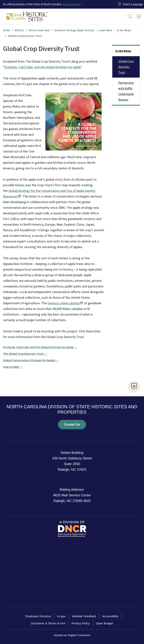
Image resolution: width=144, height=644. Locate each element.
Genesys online (65, 303)
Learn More (105, 30)
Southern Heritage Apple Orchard (74, 30)
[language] (133, 4)
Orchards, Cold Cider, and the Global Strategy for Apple (42, 67)
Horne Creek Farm (39, 30)
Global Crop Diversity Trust (126, 67)
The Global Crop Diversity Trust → (25, 354)
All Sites (19, 30)
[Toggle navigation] (139, 16)
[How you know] (73, 4)
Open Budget (105, 623)
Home (7, 30)
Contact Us (72, 424)
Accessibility (110, 616)
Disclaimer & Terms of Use (48, 623)
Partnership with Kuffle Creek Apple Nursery (126, 91)
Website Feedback (84, 616)
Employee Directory (38, 616)
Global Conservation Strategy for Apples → (31, 360)
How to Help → (13, 367)
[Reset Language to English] (120, 4)
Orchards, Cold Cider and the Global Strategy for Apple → (40, 347)
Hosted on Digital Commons (72, 635)
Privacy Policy (81, 623)
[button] (127, 16)
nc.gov (61, 616)
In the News (124, 30)
